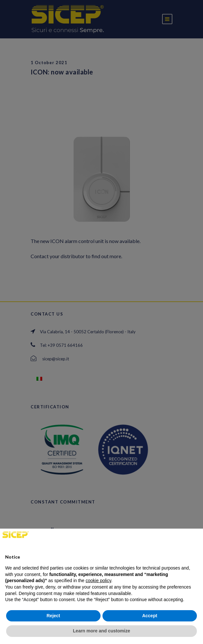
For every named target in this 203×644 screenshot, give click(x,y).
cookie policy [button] (98, 581)
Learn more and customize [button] (101, 631)
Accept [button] (150, 616)
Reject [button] (53, 616)
